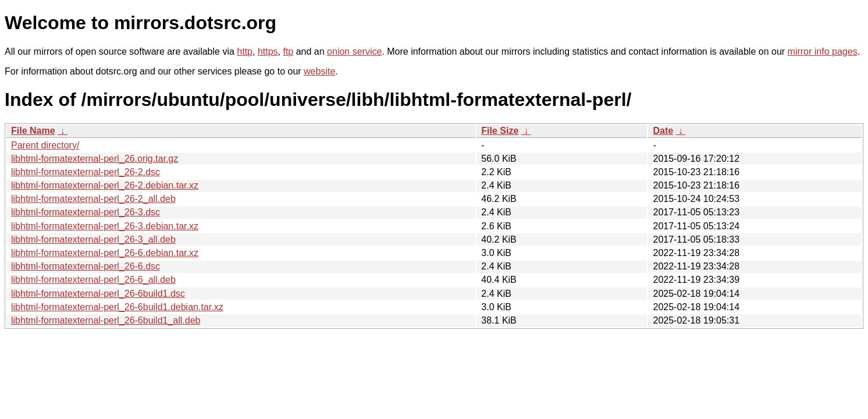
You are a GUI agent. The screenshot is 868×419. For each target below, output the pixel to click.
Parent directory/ (45, 145)
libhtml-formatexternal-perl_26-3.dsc (86, 212)
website (319, 71)
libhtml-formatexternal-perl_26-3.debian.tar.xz (105, 226)
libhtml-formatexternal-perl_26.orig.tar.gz (95, 159)
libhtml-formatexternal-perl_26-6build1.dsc (98, 294)
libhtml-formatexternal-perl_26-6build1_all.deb (106, 320)
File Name (33, 131)
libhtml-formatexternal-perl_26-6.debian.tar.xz (105, 253)
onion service (354, 52)
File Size (500, 131)
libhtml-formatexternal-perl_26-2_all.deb (93, 199)
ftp (288, 52)
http (245, 52)
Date (663, 131)
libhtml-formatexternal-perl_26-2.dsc (86, 172)
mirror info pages (823, 52)
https (268, 52)
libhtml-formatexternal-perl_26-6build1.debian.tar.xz (117, 307)
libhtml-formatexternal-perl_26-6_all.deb (93, 280)
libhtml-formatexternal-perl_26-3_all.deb (93, 239)
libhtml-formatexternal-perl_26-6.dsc (86, 266)
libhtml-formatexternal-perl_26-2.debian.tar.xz (105, 185)
